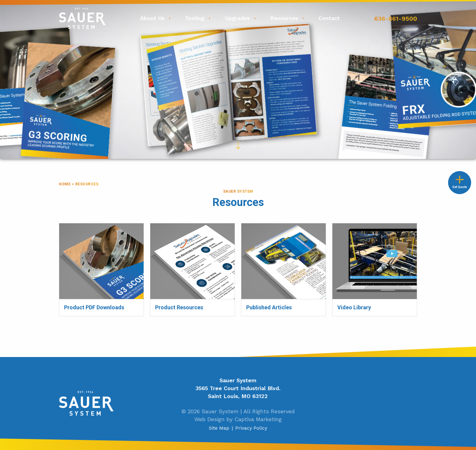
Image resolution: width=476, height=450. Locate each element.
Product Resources (173, 227)
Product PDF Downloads (88, 227)
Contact (329, 18)
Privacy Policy (251, 428)
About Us (152, 18)
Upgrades (237, 18)
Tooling (195, 18)
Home (65, 184)
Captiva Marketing (258, 419)
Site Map (219, 428)
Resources (284, 18)
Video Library (348, 227)
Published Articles (263, 227)
